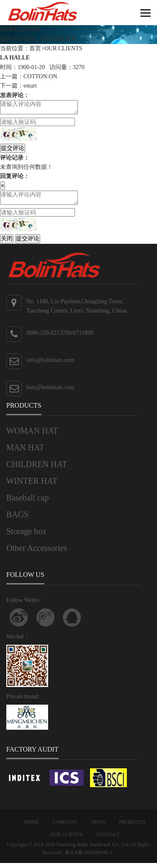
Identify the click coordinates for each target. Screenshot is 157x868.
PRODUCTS (133, 827)
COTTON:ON (40, 76)
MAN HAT (25, 452)
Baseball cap (28, 503)
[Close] (3, 188)
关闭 (7, 243)
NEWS (98, 827)
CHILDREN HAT (37, 469)
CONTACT (108, 840)
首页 (35, 48)
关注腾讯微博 (46, 623)
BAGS (17, 519)
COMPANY (65, 827)
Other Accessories (37, 553)
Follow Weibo (19, 623)
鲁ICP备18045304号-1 (89, 858)
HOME (32, 827)
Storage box (26, 536)
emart (30, 86)
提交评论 (13, 150)
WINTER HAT (32, 486)
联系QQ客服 (72, 623)
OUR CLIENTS (63, 48)
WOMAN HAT (32, 436)
